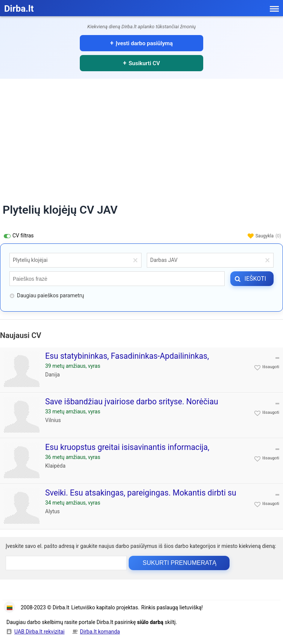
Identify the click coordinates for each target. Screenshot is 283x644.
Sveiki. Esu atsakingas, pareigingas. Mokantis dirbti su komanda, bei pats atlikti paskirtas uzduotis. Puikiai (141, 498)
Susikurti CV (144, 63)
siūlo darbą (150, 622)
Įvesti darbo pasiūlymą (145, 43)
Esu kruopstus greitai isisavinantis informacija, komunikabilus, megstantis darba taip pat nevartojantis (142, 452)
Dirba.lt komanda (100, 632)
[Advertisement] (141, 135)
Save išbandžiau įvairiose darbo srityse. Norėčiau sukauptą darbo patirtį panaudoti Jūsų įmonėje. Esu (136, 406)
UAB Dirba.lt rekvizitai (40, 632)
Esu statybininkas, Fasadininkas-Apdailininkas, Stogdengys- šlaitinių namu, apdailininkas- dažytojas (137, 361)
